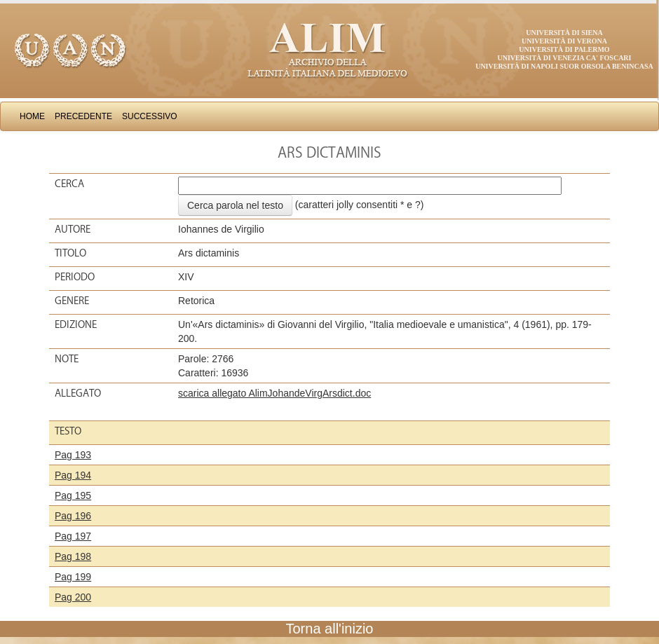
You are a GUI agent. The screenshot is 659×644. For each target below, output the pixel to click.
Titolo (70, 253)
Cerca (69, 184)
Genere (72, 301)
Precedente (83, 116)
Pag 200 (73, 597)
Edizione (76, 324)
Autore (73, 229)
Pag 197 (73, 536)
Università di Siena (564, 33)
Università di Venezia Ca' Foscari (565, 58)
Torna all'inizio (330, 629)
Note (67, 359)
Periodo (75, 277)
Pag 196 (73, 516)
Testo (68, 431)
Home (32, 116)
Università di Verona (564, 41)
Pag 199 (73, 577)
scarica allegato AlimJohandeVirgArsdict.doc (274, 393)
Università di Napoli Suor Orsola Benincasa (564, 66)
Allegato (78, 393)
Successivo (150, 116)
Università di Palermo (564, 49)
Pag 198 (73, 556)
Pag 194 (73, 475)
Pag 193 (73, 455)
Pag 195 (73, 495)
